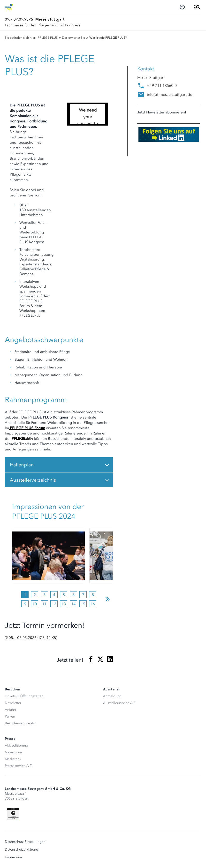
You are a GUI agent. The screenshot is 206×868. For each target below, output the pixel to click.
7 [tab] (83, 595)
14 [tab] (73, 604)
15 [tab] (83, 604)
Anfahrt (10, 710)
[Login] (182, 7)
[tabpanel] (48, 556)
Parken (10, 716)
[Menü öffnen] (197, 7)
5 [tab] (64, 595)
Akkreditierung (16, 745)
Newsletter (13, 703)
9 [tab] (25, 604)
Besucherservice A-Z (21, 723)
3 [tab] (44, 595)
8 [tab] (93, 595)
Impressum (13, 857)
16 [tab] (93, 604)
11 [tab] (44, 604)
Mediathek (13, 759)
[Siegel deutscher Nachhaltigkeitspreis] (13, 814)
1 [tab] (25, 595)
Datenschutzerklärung (22, 850)
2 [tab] (35, 595)
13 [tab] (64, 604)
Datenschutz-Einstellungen (25, 842)
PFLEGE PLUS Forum (27, 428)
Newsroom (13, 752)
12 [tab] (54, 604)
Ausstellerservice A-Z (119, 703)
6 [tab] (73, 595)
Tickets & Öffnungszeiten (24, 696)
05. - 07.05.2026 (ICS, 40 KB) (33, 638)
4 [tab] (54, 595)
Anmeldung (112, 696)
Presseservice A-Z (18, 766)
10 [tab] (35, 604)
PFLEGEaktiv (22, 439)
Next (108, 599)
